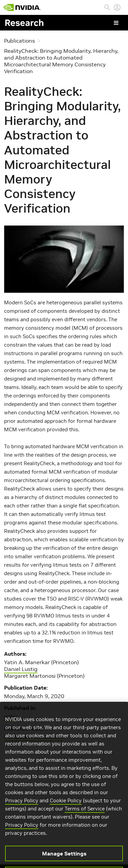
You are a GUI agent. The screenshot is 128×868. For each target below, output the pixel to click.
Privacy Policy (22, 806)
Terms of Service (85, 814)
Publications (19, 41)
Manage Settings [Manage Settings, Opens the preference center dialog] (64, 859)
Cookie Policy (66, 806)
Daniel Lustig (21, 669)
